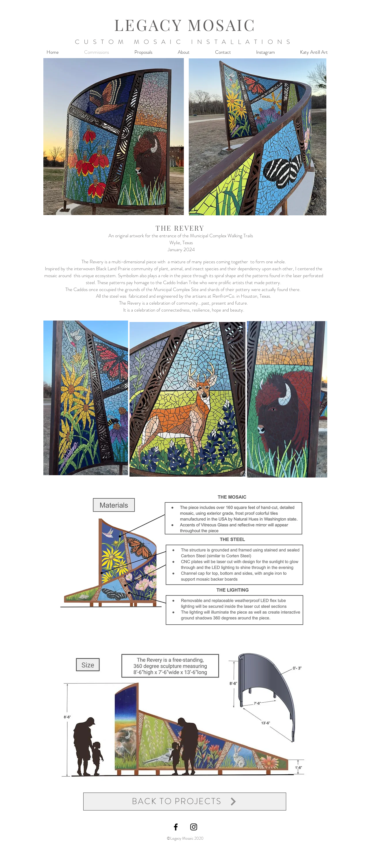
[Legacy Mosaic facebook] (176, 827)
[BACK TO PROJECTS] (185, 802)
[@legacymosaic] (194, 827)
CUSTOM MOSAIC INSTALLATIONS (185, 42)
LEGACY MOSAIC (185, 25)
